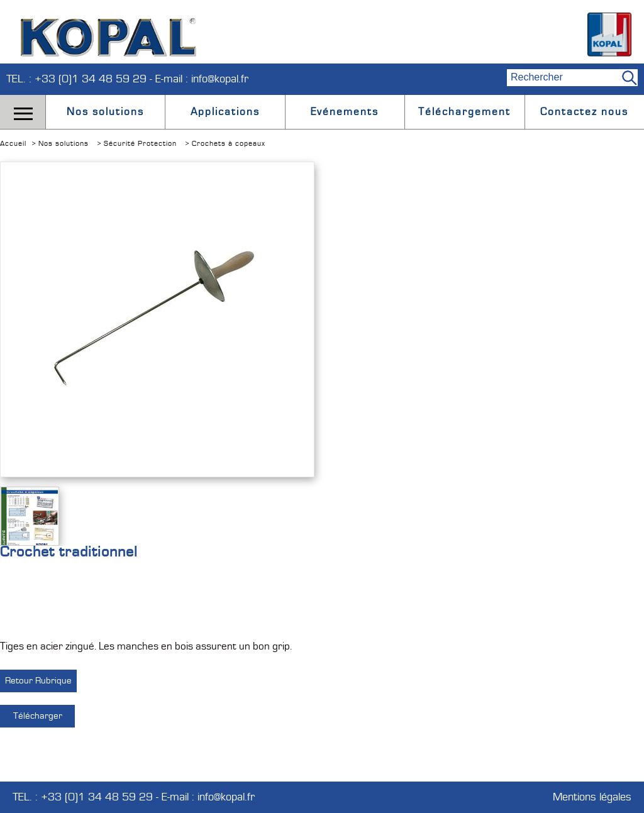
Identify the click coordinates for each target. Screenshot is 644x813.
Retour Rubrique (38, 681)
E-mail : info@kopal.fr (202, 79)
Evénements (345, 112)
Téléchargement (464, 112)
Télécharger (38, 716)
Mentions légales (592, 797)
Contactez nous (584, 112)
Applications (225, 112)
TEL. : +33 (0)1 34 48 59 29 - (81, 79)
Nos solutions (105, 112)
